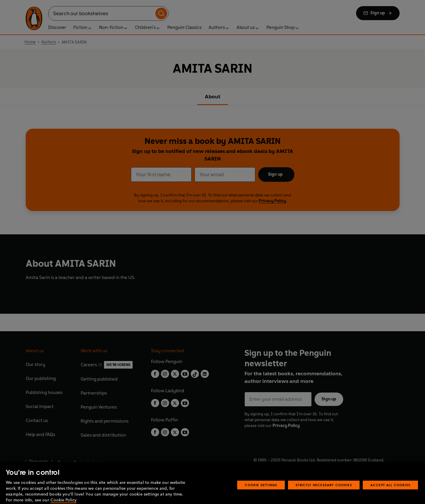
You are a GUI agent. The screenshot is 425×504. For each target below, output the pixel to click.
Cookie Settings (261, 491)
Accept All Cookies (390, 491)
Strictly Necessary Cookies (324, 491)
